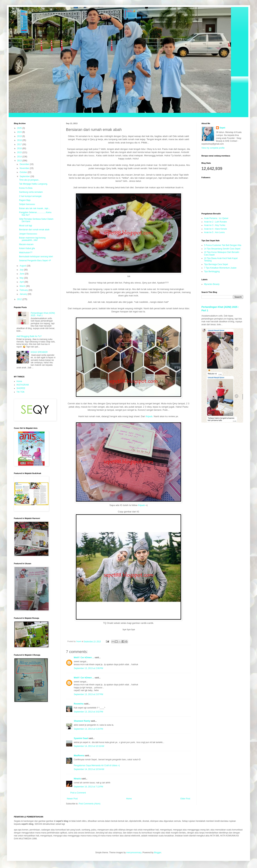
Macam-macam (26, 244)
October (24, 172)
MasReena (79, 756)
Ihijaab (149, 416)
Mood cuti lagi (26, 226)
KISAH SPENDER (39, 352)
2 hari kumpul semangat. (30, 196)
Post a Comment (78, 793)
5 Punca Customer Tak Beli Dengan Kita (223, 245)
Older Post (185, 799)
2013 (20, 161)
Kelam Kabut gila (27, 248)
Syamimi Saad (81, 738)
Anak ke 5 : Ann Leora (214, 232)
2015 (20, 152)
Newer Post (72, 799)
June (22, 274)
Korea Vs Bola (26, 188)
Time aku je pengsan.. (29, 180)
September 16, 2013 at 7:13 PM (88, 787)
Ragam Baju (25, 200)
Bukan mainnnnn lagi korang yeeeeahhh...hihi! (32, 239)
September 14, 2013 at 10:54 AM (89, 769)
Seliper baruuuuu (27, 204)
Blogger (158, 853)
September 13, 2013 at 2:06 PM (88, 668)
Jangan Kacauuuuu (28, 234)
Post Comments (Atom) (90, 804)
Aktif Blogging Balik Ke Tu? (29, 336)
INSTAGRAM (23, 385)
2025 (20, 128)
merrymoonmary (134, 853)
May (22, 278)
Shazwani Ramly (82, 721)
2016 (20, 148)
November (25, 168)
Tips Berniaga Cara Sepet (216, 264)
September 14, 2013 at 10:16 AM (89, 746)
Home (129, 799)
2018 (20, 140)
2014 (20, 157)
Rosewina (79, 704)
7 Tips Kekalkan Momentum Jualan (220, 268)
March (23, 286)
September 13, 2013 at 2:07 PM (88, 694)
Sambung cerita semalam (31, 192)
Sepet (222, 128)
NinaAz (77, 779)
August (23, 266)
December (25, 164)
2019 (20, 136)
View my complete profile (213, 148)
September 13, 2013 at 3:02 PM (88, 712)
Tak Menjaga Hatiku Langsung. (33, 184)
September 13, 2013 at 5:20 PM (88, 729)
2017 (20, 144)
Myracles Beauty (212, 284)
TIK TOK (20, 392)
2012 (20, 299)
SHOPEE (21, 388)
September (25, 176)
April (22, 282)
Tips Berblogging (212, 271)
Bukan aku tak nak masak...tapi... (34, 208)
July (22, 270)
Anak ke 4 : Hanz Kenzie (215, 229)
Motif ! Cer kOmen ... (84, 658)
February (24, 290)
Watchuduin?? (26, 253)
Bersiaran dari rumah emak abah (34, 230)
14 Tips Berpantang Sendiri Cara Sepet (222, 249)
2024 (20, 132)
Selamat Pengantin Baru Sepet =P (35, 261)
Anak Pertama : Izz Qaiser (216, 218)
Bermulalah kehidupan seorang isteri (36, 257)
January (24, 294)
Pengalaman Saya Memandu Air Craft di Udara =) (97, 765)
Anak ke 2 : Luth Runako (215, 222)
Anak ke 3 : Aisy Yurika (215, 225)
